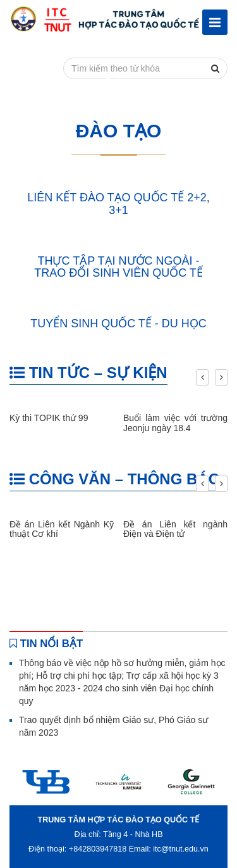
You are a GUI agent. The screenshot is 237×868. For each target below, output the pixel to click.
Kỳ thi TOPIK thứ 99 (49, 418)
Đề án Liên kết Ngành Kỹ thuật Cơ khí (62, 529)
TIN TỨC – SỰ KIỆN (88, 373)
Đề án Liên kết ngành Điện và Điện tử (175, 529)
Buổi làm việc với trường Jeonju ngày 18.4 (175, 423)
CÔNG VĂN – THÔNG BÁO (115, 479)
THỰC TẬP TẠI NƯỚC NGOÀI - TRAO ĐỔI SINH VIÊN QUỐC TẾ (118, 267)
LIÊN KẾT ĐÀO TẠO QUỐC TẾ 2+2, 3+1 (118, 204)
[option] (46, 782)
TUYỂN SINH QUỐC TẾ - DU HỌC (118, 324)
